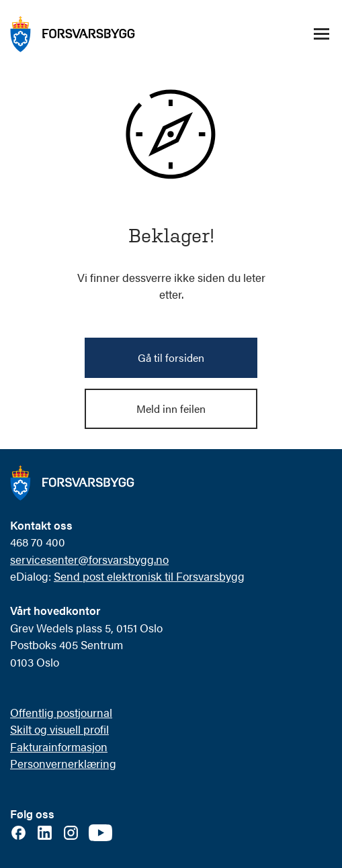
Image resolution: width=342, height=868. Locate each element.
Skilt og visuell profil (59, 729)
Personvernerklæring (63, 763)
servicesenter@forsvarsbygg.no (89, 559)
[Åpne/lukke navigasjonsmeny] (321, 34)
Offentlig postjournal (61, 712)
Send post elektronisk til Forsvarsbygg (149, 576)
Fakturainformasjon (59, 746)
